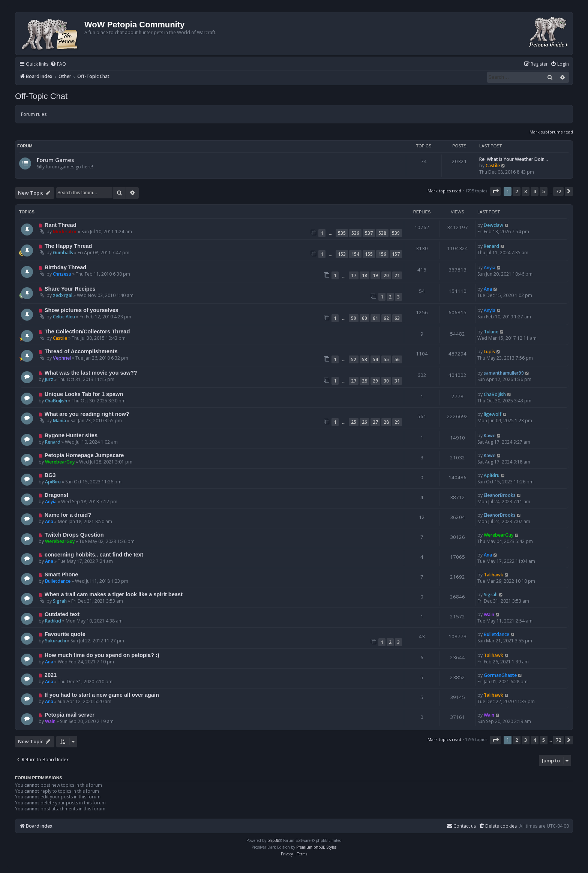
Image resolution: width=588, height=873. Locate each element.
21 (397, 275)
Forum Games (55, 160)
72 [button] (558, 191)
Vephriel (62, 358)
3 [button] (526, 191)
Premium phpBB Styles (316, 847)
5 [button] (544, 191)
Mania (59, 421)
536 (355, 233)
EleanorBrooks (500, 495)
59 (354, 318)
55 (386, 359)
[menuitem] (58, 64)
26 (364, 422)
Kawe (490, 436)
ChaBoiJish (56, 401)
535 (342, 233)
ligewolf (493, 414)
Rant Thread (61, 225)
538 (382, 233)
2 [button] (517, 191)
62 (386, 318)
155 (369, 254)
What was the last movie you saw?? (91, 373)
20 (386, 275)
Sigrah (60, 601)
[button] (495, 191)
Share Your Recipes (70, 289)
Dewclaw (493, 225)
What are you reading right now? (87, 414)
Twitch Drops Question (74, 535)
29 (375, 381)
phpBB (273, 840)
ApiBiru (53, 482)
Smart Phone (61, 574)
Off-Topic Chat (41, 96)
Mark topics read (444, 191)
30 (386, 381)
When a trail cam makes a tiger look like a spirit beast (114, 594)
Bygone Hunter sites (71, 435)
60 (364, 318)
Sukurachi (55, 641)
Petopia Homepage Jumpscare (84, 455)
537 (369, 233)
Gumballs (63, 253)
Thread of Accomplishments (81, 351)
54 (375, 359)
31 (397, 381)
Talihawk (493, 575)
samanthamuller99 (504, 373)
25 (354, 422)
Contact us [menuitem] (461, 826)
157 (396, 254)
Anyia (490, 268)
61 (375, 318)
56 (397, 359)
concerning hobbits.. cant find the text (94, 555)
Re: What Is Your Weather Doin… (514, 159)
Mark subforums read (551, 132)
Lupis (489, 352)
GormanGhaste (500, 675)
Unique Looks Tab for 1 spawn (84, 394)
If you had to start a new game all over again (102, 695)
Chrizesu (62, 274)
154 (355, 254)
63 (397, 318)
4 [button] (535, 191)
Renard (491, 246)
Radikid (53, 621)
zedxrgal (63, 295)
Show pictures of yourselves (82, 310)
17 (354, 275)
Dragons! (57, 495)
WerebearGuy (60, 462)
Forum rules (34, 114)
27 (354, 381)
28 (364, 381)
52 (354, 359)
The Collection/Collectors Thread (87, 331)
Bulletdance (58, 581)
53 (364, 359)
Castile (493, 166)
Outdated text (62, 614)
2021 (51, 675)
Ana (488, 289)
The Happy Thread (68, 246)
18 (364, 275)
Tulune (491, 332)
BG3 (50, 475)
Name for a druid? (68, 515)
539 (396, 233)
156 (382, 254)
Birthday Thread (65, 267)
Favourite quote (65, 634)
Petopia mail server (70, 715)
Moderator (65, 232)
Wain (489, 614)
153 (342, 254)
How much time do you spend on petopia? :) (102, 655)
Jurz (49, 379)
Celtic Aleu (64, 317)
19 (375, 275)
